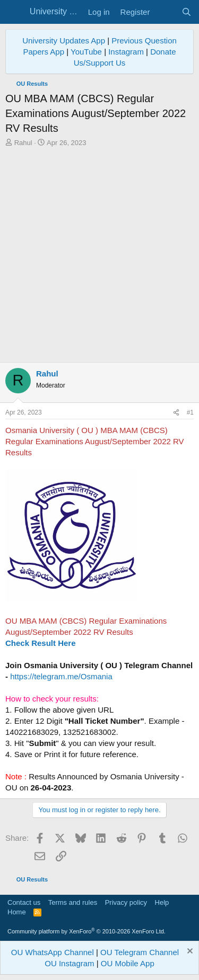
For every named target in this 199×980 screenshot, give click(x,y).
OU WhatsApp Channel (53, 952)
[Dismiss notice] (189, 952)
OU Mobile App (128, 963)
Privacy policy (126, 902)
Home (17, 912)
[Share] (176, 413)
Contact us (24, 902)
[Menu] (15, 12)
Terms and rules (73, 902)
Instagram (126, 52)
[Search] (187, 12)
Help (162, 902)
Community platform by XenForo (86, 931)
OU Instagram (69, 963)
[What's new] (165, 12)
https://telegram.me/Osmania (61, 676)
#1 (190, 412)
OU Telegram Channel (140, 952)
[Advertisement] (99, 258)
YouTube (86, 52)
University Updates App (64, 41)
